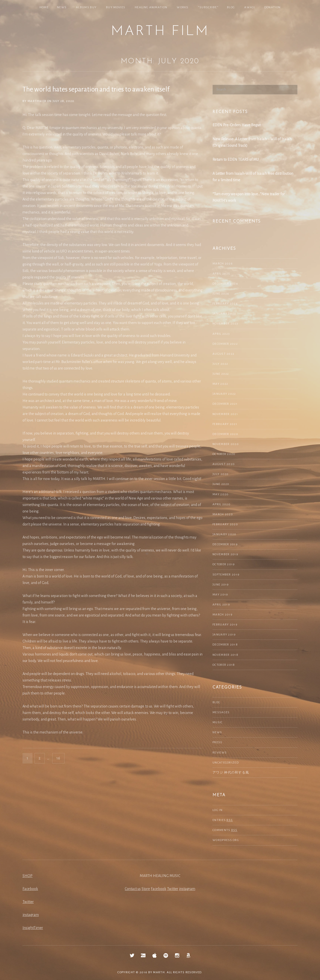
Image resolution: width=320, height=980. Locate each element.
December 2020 (225, 434)
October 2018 (224, 665)
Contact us (133, 889)
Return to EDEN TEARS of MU (236, 159)
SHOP (27, 876)
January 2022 (224, 394)
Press (217, 742)
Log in (217, 810)
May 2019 (220, 595)
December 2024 (225, 284)
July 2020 (221, 474)
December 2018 (225, 645)
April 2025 (221, 274)
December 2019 (225, 544)
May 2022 (220, 384)
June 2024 (221, 294)
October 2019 (224, 564)
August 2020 (224, 464)
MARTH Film (160, 32)
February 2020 (225, 524)
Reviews (220, 753)
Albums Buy (86, 7)
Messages (221, 712)
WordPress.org (226, 840)
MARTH (159, 972)
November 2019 (225, 554)
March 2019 (222, 615)
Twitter (28, 902)
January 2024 (224, 314)
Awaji (249, 7)
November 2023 (225, 324)
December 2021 (225, 404)
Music (218, 722)
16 (60, 758)
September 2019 (226, 575)
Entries (223, 820)
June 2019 (221, 585)
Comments (225, 830)
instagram (31, 915)
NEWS (62, 7)
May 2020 (220, 494)
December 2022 (225, 344)
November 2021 (225, 414)
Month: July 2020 (160, 61)
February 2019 (225, 625)
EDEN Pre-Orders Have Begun (237, 125)
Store (146, 889)
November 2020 (226, 444)
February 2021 (225, 424)
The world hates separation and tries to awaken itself (96, 89)
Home (44, 7)
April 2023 (221, 334)
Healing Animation (151, 7)
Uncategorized (226, 763)
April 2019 (221, 605)
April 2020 (221, 504)
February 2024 (225, 304)
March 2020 (223, 514)
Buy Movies (116, 7)
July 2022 (220, 364)
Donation (272, 7)
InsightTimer (33, 928)
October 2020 (224, 454)
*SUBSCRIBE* (208, 7)
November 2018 (225, 655)
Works (183, 7)
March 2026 (223, 264)
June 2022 (221, 374)
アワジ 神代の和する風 (231, 773)
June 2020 (221, 484)
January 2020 (224, 534)
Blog (231, 7)
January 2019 (224, 635)
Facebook (30, 889)
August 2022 (223, 354)
